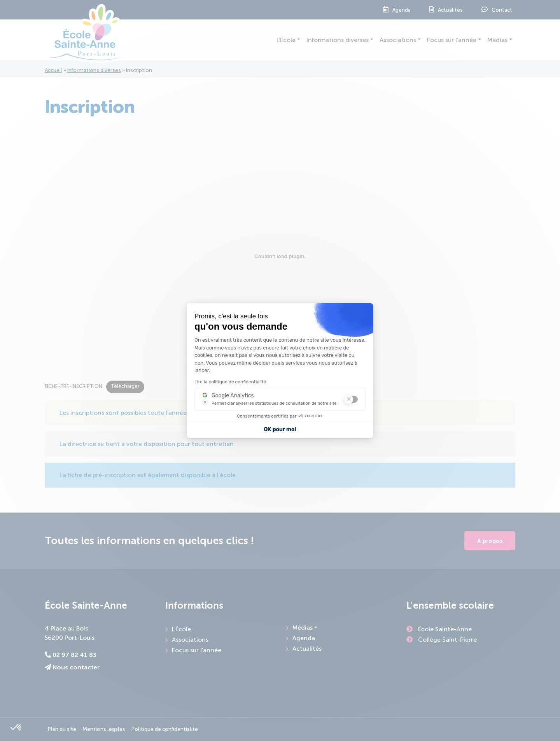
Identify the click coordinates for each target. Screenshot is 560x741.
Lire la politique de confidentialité (230, 382)
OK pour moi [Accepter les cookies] (280, 429)
